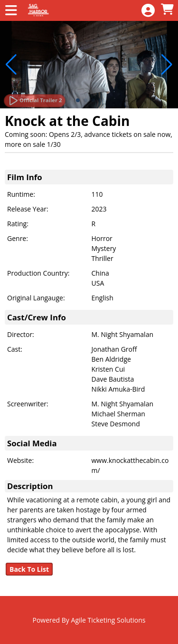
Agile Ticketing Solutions (108, 620)
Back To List (29, 569)
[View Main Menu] (11, 11)
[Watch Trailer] (35, 101)
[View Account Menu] (148, 11)
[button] (78, 100)
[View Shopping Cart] (167, 10)
